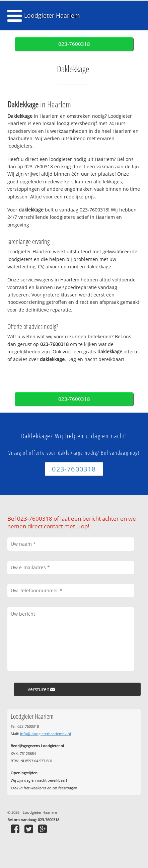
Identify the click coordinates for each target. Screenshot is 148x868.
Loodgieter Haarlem (52, 15)
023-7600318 (74, 44)
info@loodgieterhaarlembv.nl (46, 734)
